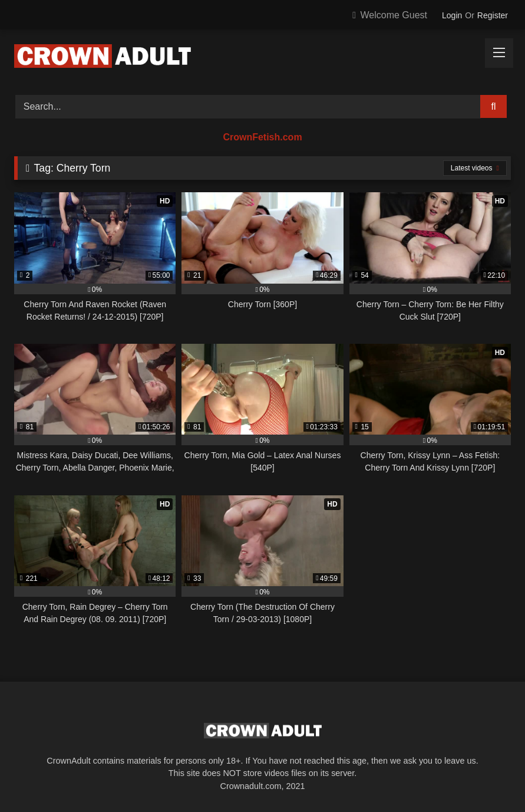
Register (493, 15)
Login (452, 15)
